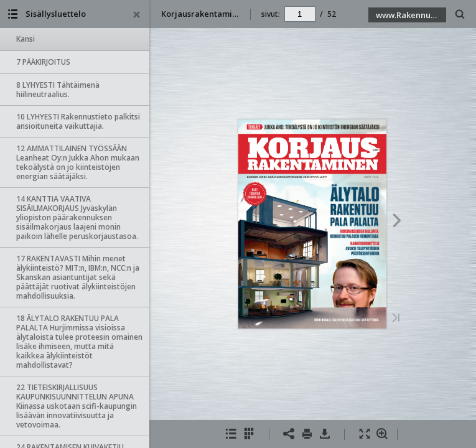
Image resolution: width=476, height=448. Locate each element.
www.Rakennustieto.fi (411, 15)
